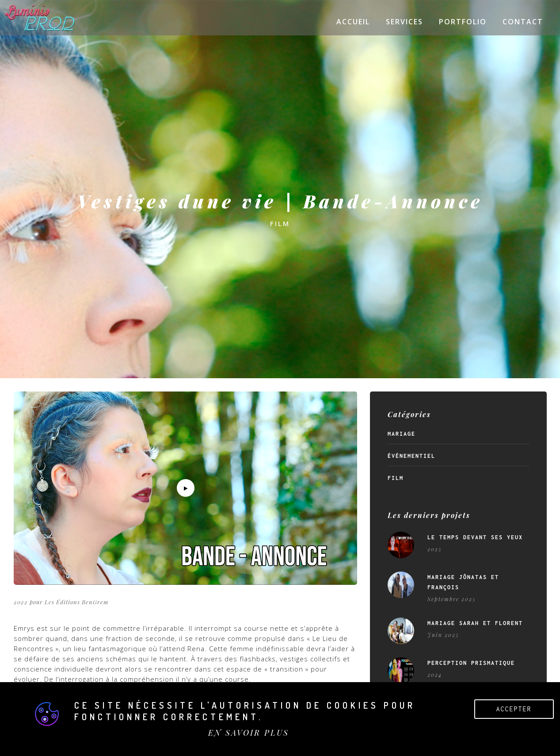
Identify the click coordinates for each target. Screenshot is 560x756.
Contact (523, 22)
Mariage (402, 434)
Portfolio (463, 22)
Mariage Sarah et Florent (475, 623)
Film (396, 478)
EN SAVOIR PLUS (249, 733)
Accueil (353, 22)
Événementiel (411, 456)
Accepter (514, 709)
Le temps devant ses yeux (475, 537)
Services (404, 22)
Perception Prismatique (471, 663)
